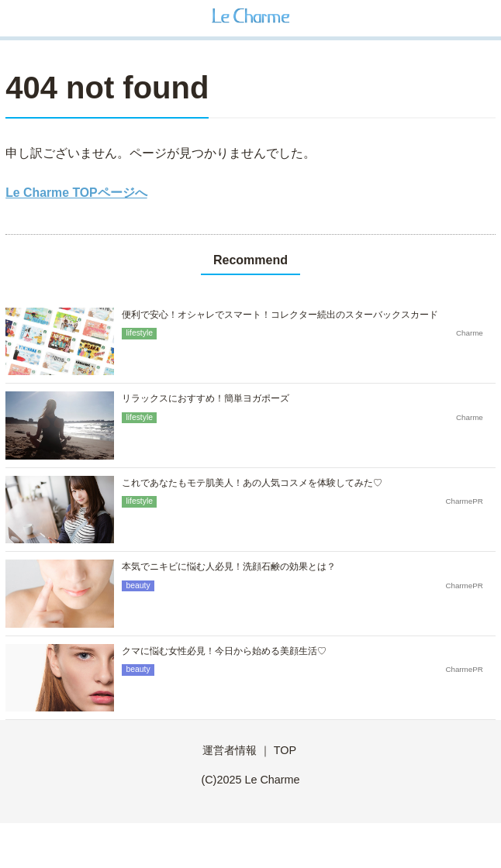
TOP (285, 750)
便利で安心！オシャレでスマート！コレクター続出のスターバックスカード (280, 315)
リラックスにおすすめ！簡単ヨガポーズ (206, 398)
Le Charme (272, 780)
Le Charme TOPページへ (76, 193)
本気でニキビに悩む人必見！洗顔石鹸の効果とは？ (229, 567)
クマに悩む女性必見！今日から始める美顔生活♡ (224, 651)
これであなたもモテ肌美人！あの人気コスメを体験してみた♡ (252, 483)
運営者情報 (230, 750)
